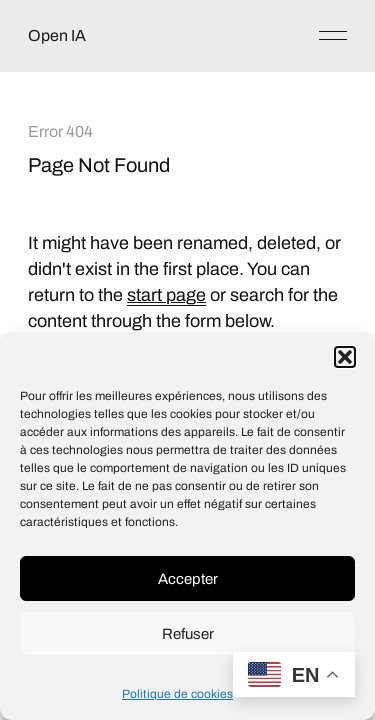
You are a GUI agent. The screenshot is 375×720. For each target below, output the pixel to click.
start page (166, 295)
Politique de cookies (177, 694)
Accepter (188, 579)
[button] (345, 357)
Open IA (57, 35)
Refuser (188, 634)
